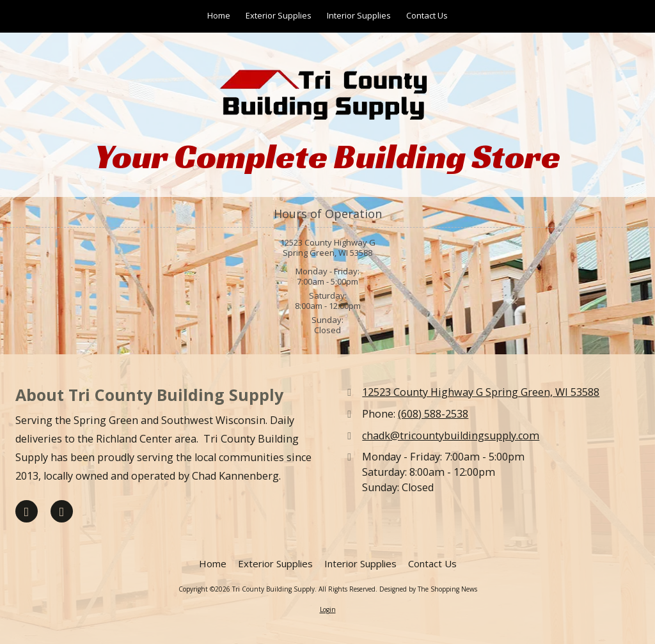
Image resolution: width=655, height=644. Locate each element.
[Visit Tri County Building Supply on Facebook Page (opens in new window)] (27, 511)
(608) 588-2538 (433, 414)
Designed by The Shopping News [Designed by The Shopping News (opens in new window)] (428, 589)
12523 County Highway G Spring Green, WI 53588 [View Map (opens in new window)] (481, 392)
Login (328, 609)
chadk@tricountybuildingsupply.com (451, 436)
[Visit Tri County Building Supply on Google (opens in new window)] (62, 511)
